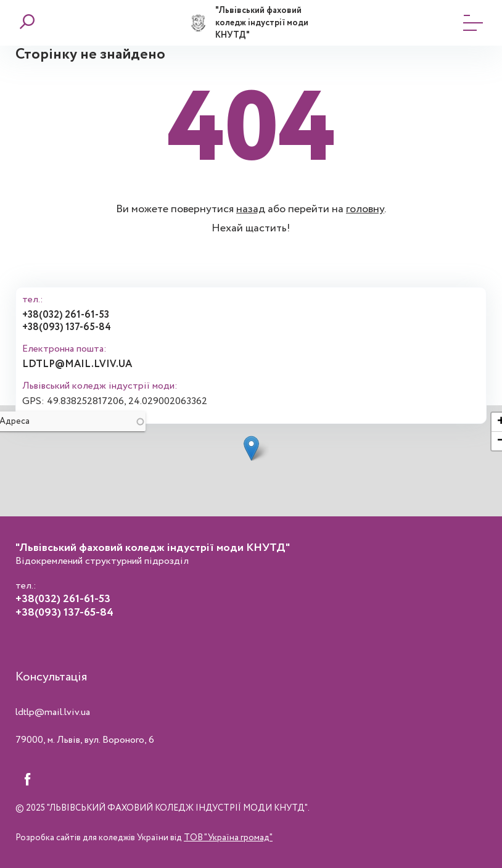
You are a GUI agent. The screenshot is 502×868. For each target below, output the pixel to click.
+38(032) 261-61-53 (66, 315)
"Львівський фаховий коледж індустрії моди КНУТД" (262, 23)
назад (251, 209)
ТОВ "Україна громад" (228, 838)
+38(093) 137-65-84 (67, 327)
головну (365, 209)
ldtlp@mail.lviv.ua (77, 364)
